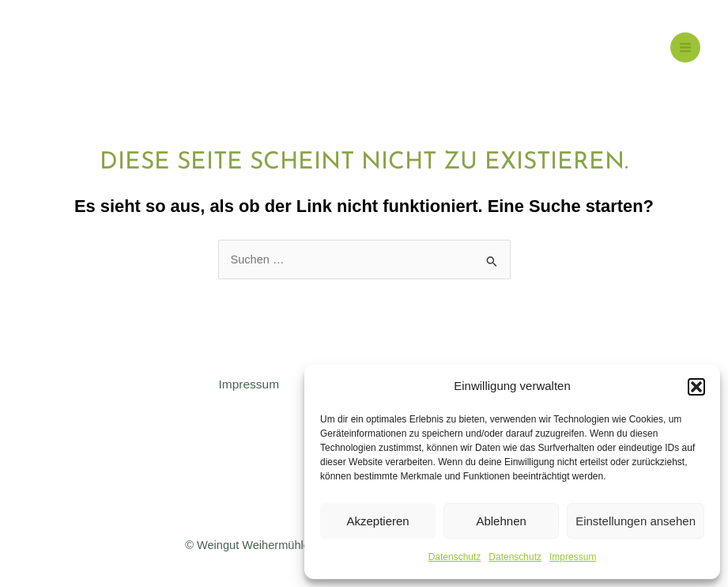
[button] (696, 387)
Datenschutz (455, 557)
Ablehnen (501, 521)
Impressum (573, 557)
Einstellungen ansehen (636, 521)
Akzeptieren (377, 521)
